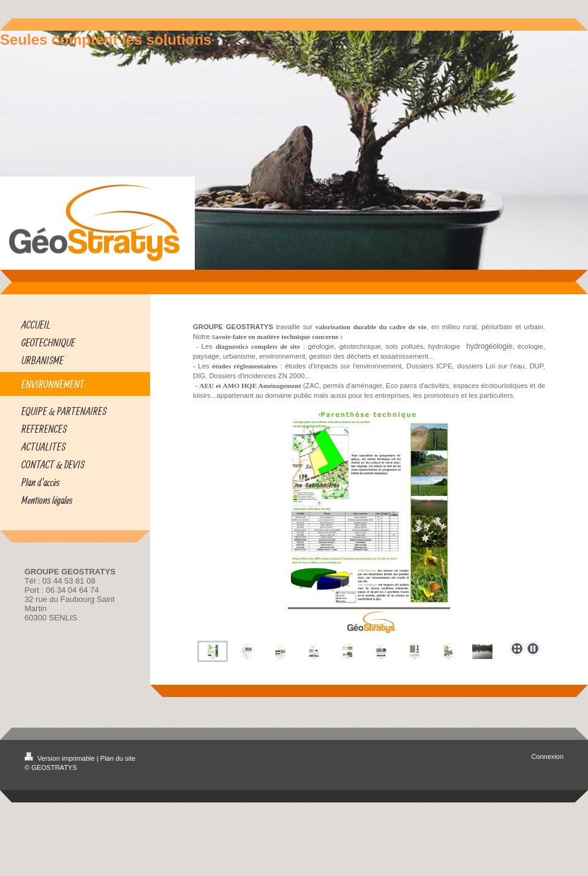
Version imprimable (61, 758)
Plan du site (118, 758)
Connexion (547, 756)
